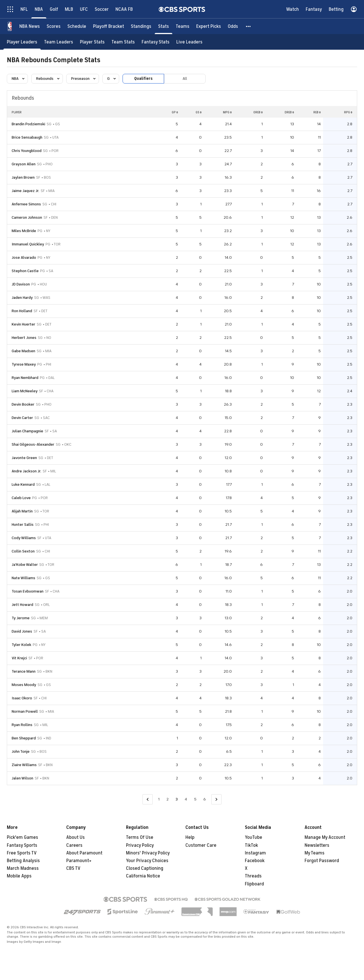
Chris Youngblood (27, 151)
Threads (253, 876)
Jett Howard (22, 605)
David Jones (22, 631)
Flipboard (254, 884)
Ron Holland (22, 311)
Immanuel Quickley (28, 244)
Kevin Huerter (23, 324)
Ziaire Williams (24, 765)
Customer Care (201, 845)
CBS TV (73, 868)
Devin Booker (23, 404)
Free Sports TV (22, 853)
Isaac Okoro (22, 698)
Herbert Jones (24, 338)
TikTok (251, 845)
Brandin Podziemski (28, 124)
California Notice (143, 876)
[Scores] (54, 26)
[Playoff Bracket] (108, 26)
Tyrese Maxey (24, 364)
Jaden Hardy (22, 298)
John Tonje (21, 751)
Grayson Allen (24, 164)
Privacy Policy (140, 845)
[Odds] (233, 26)
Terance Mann (24, 671)
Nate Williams (23, 578)
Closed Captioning (145, 868)
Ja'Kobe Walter (25, 565)
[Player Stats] (92, 42)
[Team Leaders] (59, 42)
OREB (258, 112)
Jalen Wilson (22, 778)
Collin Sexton (23, 551)
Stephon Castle (25, 271)
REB (317, 112)
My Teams (315, 853)
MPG (227, 112)
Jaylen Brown (23, 177)
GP (175, 112)
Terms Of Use (140, 837)
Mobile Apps (19, 876)
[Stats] (164, 26)
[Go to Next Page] (216, 799)
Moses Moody (24, 685)
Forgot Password (322, 861)
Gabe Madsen (23, 351)
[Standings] (141, 26)
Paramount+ (79, 861)
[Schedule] (77, 26)
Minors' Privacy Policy (148, 853)
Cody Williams (24, 538)
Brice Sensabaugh (27, 137)
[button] (249, 26)
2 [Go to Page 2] (167, 799)
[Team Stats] (123, 42)
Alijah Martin (22, 511)
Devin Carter (22, 418)
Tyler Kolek (21, 645)
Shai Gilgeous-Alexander (33, 444)
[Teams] (183, 26)
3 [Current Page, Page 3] (177, 799)
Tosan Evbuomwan (28, 591)
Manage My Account (325, 837)
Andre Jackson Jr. (26, 471)
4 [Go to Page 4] (186, 799)
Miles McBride (24, 231)
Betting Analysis (23, 861)
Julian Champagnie (27, 431)
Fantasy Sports (22, 845)
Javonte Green (24, 458)
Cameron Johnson (27, 217)
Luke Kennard (23, 484)
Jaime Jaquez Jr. (25, 191)
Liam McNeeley (25, 391)
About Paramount (84, 853)
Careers (74, 845)
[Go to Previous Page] (148, 799)
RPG (348, 112)
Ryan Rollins (22, 725)
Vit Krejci (19, 658)
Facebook (255, 861)
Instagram (255, 853)
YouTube (254, 837)
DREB (289, 112)
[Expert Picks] (209, 26)
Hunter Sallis (23, 525)
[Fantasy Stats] (156, 42)
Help (190, 837)
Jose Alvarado (24, 257)
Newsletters (317, 845)
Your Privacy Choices (147, 861)
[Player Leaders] (22, 42)
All (185, 79)
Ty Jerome (21, 618)
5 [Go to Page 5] (195, 799)
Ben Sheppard (24, 738)
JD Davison (21, 284)
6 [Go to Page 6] (205, 799)
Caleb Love (21, 498)
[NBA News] (30, 26)
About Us (76, 837)
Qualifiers (143, 79)
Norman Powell (25, 711)
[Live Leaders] (189, 42)
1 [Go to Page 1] (159, 799)
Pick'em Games (22, 837)
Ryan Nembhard (25, 378)
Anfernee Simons (26, 204)
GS (199, 112)
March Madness (23, 868)
